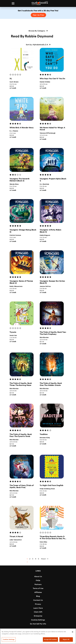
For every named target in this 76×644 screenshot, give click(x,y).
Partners (38, 584)
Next (45, 559)
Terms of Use (38, 588)
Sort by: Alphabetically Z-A (38, 45)
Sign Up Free (38, 15)
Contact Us (38, 600)
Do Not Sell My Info (38, 624)
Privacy (38, 604)
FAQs (38, 580)
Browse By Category (38, 31)
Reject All (66, 639)
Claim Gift (38, 612)
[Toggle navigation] (13, 3)
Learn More (38, 608)
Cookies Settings (38, 620)
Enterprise (38, 616)
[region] (38, 636)
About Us (38, 577)
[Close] (73, 632)
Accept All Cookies (50, 639)
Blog (38, 596)
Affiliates (38, 592)
